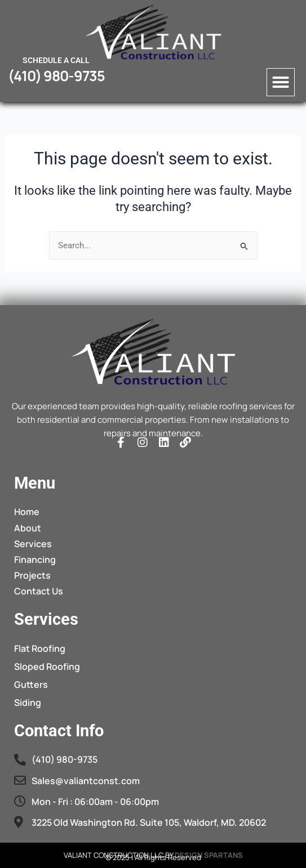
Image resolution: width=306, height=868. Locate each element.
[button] (281, 82)
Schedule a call (56, 60)
